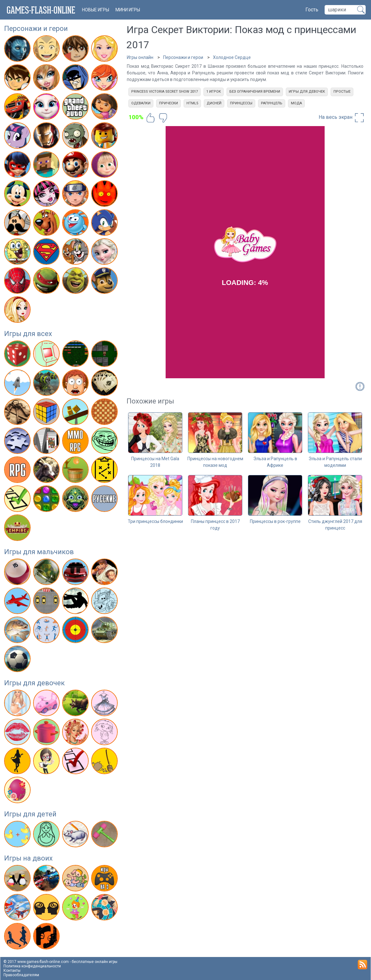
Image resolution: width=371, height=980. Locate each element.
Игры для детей (30, 814)
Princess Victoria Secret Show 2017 (165, 92)
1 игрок (214, 92)
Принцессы (241, 103)
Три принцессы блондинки (155, 521)
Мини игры (128, 10)
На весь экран (342, 118)
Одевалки (141, 103)
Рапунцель (272, 103)
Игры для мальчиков (39, 552)
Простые (342, 92)
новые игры (96, 10)
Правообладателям (21, 975)
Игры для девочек (34, 683)
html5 (192, 103)
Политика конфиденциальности (32, 966)
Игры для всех (28, 334)
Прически (168, 103)
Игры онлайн (140, 57)
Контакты (12, 971)
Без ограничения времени (255, 92)
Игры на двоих (28, 858)
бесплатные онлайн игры (94, 962)
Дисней (214, 103)
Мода (296, 103)
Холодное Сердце (232, 57)
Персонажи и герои (36, 29)
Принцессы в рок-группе (275, 521)
